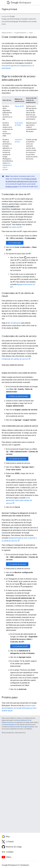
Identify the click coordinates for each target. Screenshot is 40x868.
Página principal (9, 9)
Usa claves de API (15, 227)
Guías (31, 33)
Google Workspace (20, 33)
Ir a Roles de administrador (18, 396)
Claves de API (19, 106)
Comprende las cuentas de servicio (15, 359)
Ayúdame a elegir (11, 187)
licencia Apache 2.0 (10, 725)
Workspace (21, 3)
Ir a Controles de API (20, 646)
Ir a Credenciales (15, 243)
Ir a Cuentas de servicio (17, 459)
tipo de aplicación (14, 323)
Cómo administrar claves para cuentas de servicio (19, 501)
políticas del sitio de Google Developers (22, 727)
